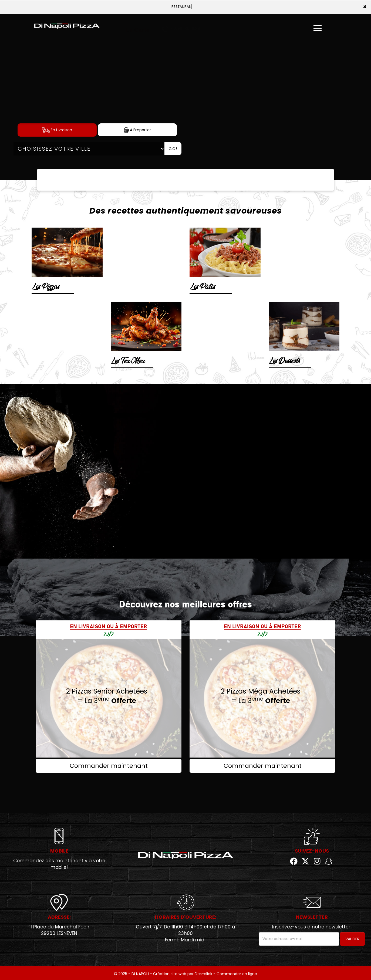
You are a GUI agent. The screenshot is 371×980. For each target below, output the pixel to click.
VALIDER (352, 939)
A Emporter (137, 130)
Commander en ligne (237, 974)
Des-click (203, 974)
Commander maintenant (109, 766)
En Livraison (57, 130)
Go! (173, 149)
